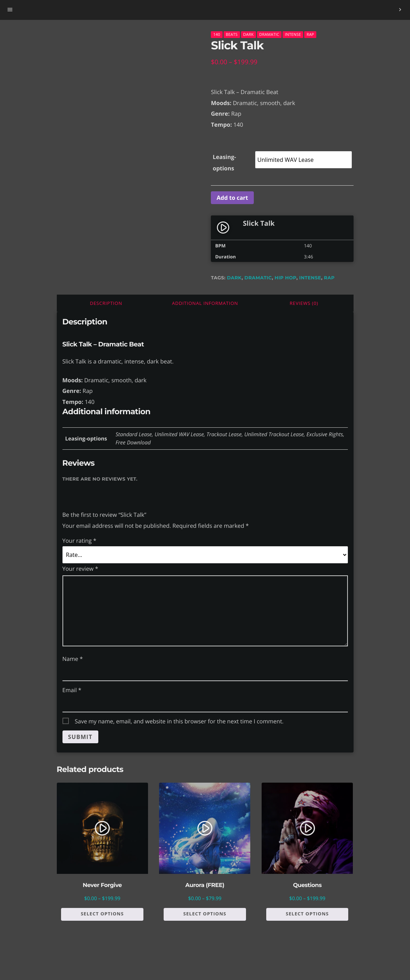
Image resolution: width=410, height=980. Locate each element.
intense (310, 278)
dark (234, 278)
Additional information (205, 303)
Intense (293, 34)
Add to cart (232, 198)
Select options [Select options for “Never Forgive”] (102, 914)
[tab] (106, 303)
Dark (248, 34)
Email (72, 690)
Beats (232, 34)
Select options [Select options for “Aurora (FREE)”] (205, 914)
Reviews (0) (304, 303)
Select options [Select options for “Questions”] (307, 914)
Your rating (80, 541)
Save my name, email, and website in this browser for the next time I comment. (179, 721)
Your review (80, 569)
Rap (310, 34)
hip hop (286, 278)
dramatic (258, 278)
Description (106, 303)
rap (329, 278)
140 (217, 34)
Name (73, 659)
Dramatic (269, 34)
